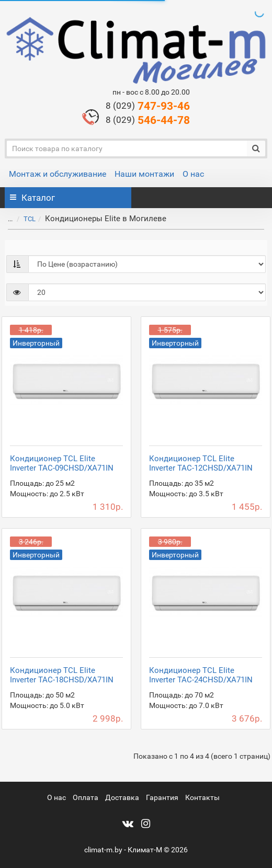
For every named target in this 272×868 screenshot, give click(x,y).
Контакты (202, 797)
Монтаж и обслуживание (58, 174)
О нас (193, 174)
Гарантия (162, 797)
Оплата (86, 797)
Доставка (122, 797)
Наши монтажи (144, 174)
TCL (30, 219)
